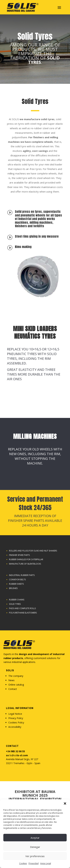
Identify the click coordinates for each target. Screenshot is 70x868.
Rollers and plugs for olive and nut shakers (33, 551)
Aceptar (35, 838)
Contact (13, 689)
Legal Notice (15, 714)
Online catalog (16, 685)
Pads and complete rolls (22, 608)
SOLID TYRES (15, 604)
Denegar (35, 847)
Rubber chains (17, 600)
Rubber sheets (16, 584)
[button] (65, 803)
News (11, 680)
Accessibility (15, 727)
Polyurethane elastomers (23, 613)
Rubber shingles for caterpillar (26, 559)
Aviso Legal (46, 863)
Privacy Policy (16, 718)
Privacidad (34, 863)
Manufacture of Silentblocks (25, 564)
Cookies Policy (16, 722)
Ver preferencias (35, 856)
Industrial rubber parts (22, 575)
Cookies (23, 863)
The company (16, 676)
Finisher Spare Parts (19, 555)
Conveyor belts (17, 580)
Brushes (13, 588)
